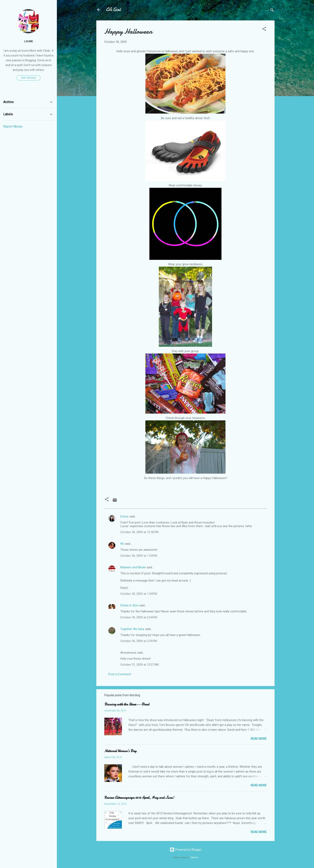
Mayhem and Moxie (133, 567)
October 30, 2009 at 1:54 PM (139, 594)
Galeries (194, 857)
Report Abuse (13, 126)
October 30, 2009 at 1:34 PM (139, 556)
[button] (264, 30)
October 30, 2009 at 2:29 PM (139, 641)
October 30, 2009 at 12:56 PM (139, 532)
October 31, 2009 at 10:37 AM (140, 665)
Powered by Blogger (186, 850)
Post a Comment (120, 674)
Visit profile (29, 78)
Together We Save (132, 629)
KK (122, 544)
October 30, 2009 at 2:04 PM (139, 617)
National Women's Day (120, 751)
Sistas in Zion (129, 605)
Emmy (124, 516)
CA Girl (113, 10)
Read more (259, 739)
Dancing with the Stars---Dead (127, 704)
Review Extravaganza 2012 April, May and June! (139, 798)
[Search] (272, 11)
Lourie (29, 41)
